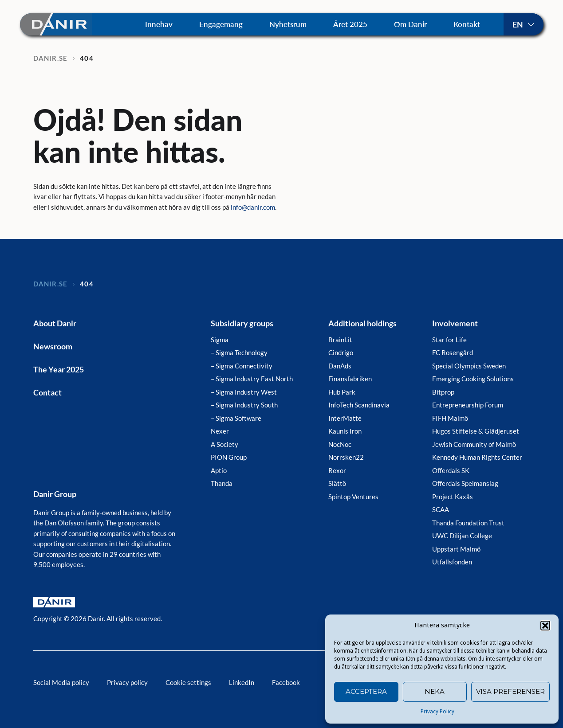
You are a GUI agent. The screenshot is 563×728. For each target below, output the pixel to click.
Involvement (455, 323)
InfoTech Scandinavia (359, 405)
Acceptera (366, 691)
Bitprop (443, 392)
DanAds (340, 366)
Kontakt (467, 24)
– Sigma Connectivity (242, 366)
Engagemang (221, 24)
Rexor (337, 470)
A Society (224, 444)
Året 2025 (350, 24)
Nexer (220, 431)
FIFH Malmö (450, 418)
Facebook (286, 682)
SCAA (441, 509)
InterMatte (345, 418)
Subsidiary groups (242, 323)
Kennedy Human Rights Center (477, 457)
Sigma (220, 340)
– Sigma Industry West (244, 392)
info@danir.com (253, 207)
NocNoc (340, 444)
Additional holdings (362, 323)
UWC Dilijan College (462, 536)
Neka (435, 691)
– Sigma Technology (239, 352)
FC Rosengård (453, 352)
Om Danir (410, 24)
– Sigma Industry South (244, 405)
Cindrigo (341, 352)
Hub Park (342, 392)
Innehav (159, 24)
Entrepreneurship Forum (468, 405)
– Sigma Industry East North (252, 379)
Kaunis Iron (345, 431)
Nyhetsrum (288, 24)
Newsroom (53, 346)
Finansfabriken (350, 379)
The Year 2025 (59, 369)
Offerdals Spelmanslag (465, 483)
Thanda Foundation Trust (468, 523)
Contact (47, 392)
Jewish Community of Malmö (474, 444)
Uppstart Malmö (456, 549)
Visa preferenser (510, 691)
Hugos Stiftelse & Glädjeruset (476, 431)
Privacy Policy (437, 712)
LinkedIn (242, 682)
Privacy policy (127, 682)
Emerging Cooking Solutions (473, 379)
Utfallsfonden (452, 562)
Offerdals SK (451, 470)
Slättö (337, 483)
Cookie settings (188, 682)
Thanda (222, 483)
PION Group (229, 457)
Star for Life (449, 340)
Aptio (219, 470)
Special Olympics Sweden (469, 366)
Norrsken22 (346, 457)
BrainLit (340, 340)
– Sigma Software (236, 418)
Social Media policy (61, 682)
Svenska (524, 24)
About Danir (55, 323)
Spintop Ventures (353, 497)
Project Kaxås (453, 497)
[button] (545, 626)
